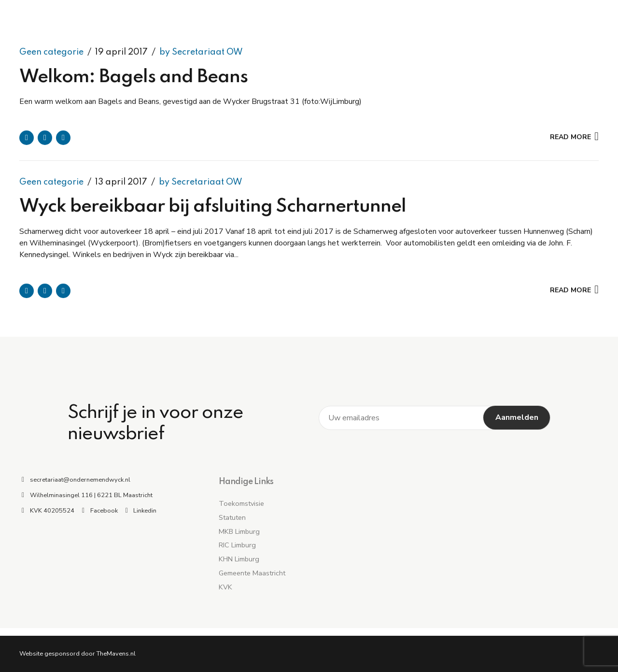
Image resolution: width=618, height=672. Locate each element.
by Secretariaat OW (201, 52)
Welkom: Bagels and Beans (133, 77)
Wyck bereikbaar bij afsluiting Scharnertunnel (213, 207)
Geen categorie (51, 52)
